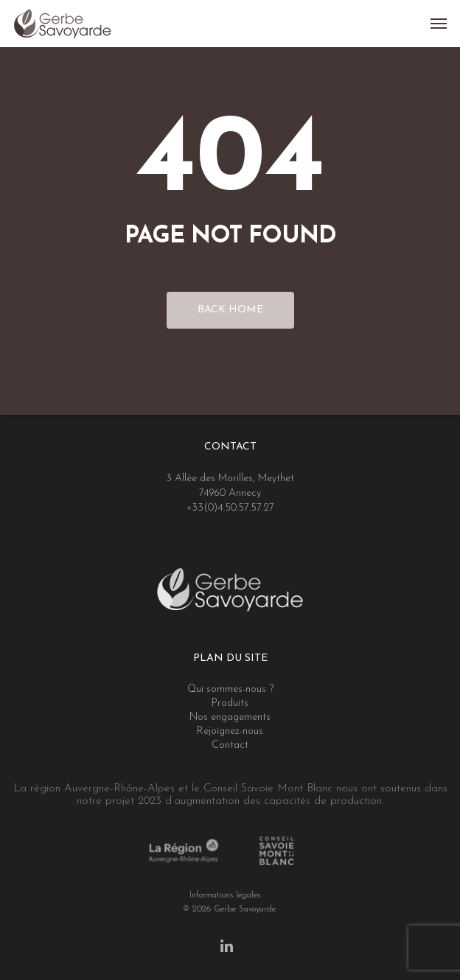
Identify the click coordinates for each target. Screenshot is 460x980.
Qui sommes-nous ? (230, 689)
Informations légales (225, 895)
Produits (230, 703)
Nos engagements (230, 717)
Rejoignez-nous (230, 731)
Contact (230, 745)
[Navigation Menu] (439, 24)
